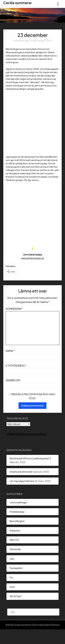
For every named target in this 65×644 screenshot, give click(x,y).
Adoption (15, 530)
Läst (12, 559)
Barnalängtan (17, 521)
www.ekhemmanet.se (33, 258)
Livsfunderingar (18, 502)
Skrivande (15, 549)
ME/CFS (14, 540)
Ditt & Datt (16, 596)
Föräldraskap (17, 512)
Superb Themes (51, 625)
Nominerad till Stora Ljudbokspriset (29, 458)
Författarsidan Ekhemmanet (26, 434)
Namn (10, 351)
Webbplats (13, 380)
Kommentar (14, 309)
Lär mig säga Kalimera (22, 481)
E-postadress (16, 366)
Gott (12, 587)
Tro (11, 577)
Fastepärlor (16, 568)
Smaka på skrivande (21, 472)
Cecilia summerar (18, 3)
